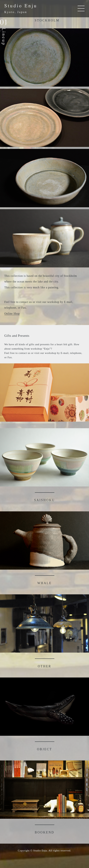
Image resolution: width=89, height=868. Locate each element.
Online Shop (12, 314)
